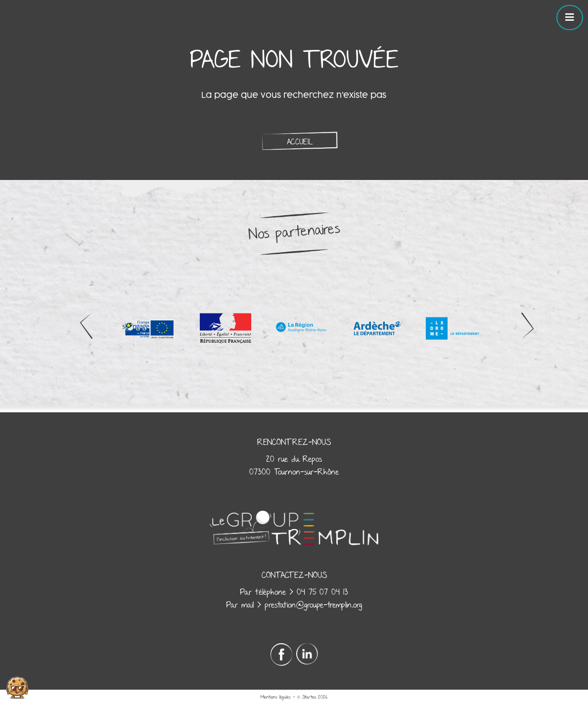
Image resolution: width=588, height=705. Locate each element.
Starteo (309, 697)
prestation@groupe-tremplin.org (313, 605)
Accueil (300, 142)
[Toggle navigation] (570, 18)
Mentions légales (276, 697)
